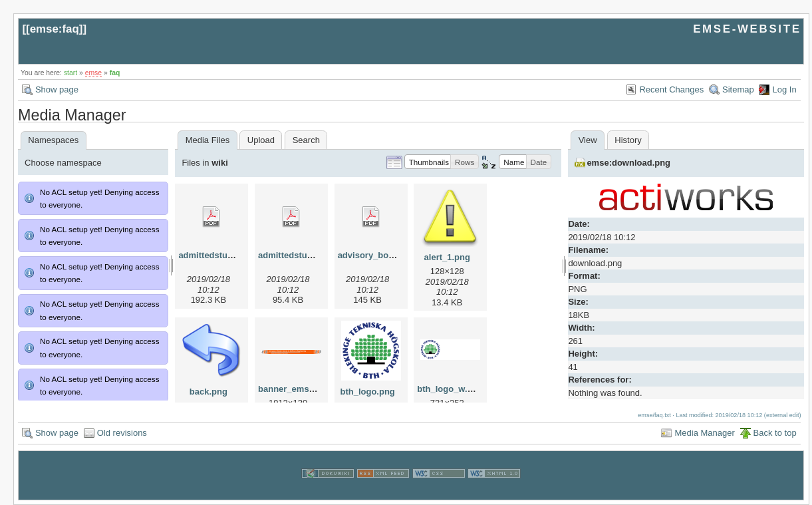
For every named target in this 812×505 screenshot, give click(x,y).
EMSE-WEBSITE (747, 29)
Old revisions (122, 433)
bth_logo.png (367, 392)
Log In (784, 89)
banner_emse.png (295, 389)
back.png (208, 392)
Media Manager (704, 433)
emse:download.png (628, 163)
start (70, 73)
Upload (261, 140)
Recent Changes (671, 89)
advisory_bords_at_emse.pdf (398, 255)
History (628, 140)
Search (306, 140)
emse (93, 73)
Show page (57, 89)
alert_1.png (447, 257)
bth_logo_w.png (450, 389)
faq (115, 73)
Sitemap (738, 89)
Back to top (775, 433)
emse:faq (55, 29)
